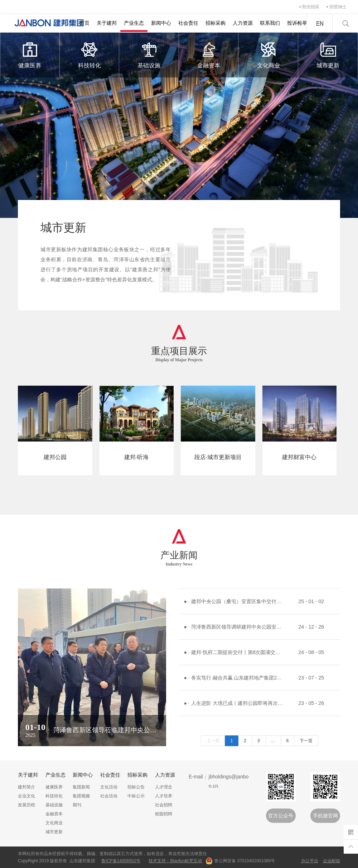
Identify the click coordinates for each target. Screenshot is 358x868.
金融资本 (209, 54)
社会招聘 (164, 805)
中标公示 (136, 796)
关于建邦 (107, 23)
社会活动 (109, 796)
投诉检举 (297, 23)
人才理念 (164, 787)
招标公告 (136, 787)
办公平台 (310, 861)
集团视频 (81, 796)
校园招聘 (164, 814)
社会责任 (188, 23)
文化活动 (109, 787)
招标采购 (216, 23)
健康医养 (30, 54)
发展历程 (26, 805)
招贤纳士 (338, 7)
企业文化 (26, 796)
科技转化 (90, 54)
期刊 (77, 805)
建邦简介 (26, 787)
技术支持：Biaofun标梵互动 (175, 861)
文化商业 (268, 54)
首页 (84, 23)
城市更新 (328, 54)
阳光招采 (311, 7)
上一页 (213, 741)
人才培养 (164, 796)
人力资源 (243, 23)
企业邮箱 (332, 861)
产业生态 (134, 23)
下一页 (306, 741)
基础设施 (149, 54)
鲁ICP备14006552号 (121, 861)
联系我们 (270, 23)
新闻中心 (161, 23)
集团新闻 (81, 787)
